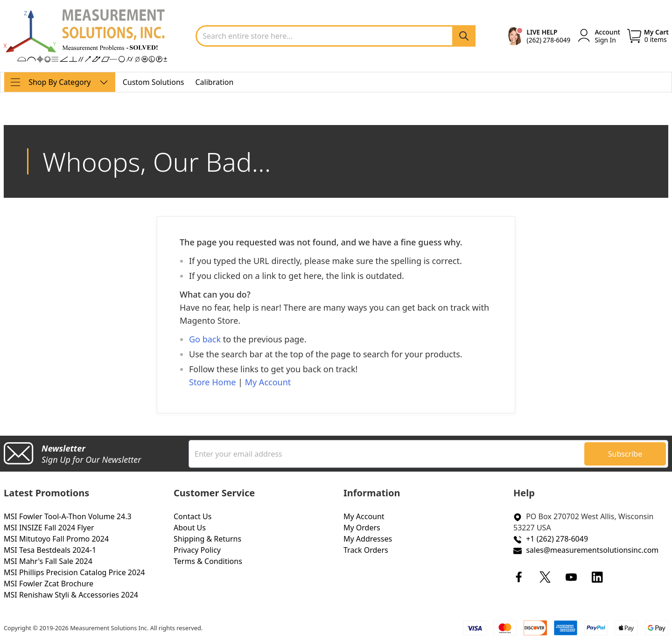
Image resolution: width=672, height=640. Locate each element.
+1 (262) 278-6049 (557, 539)
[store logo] (85, 36)
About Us (190, 528)
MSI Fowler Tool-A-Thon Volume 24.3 (68, 516)
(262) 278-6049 (549, 40)
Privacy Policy (197, 550)
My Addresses (368, 539)
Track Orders (366, 550)
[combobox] (336, 36)
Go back (205, 339)
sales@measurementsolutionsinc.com (592, 550)
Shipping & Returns (207, 539)
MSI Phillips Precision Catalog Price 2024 (74, 572)
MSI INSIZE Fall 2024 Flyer (49, 528)
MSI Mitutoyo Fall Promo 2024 (56, 539)
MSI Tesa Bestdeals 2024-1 (50, 550)
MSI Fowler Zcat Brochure (49, 584)
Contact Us (192, 516)
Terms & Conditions (208, 561)
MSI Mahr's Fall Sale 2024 (48, 561)
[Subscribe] (625, 454)
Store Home (212, 382)
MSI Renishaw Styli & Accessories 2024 (71, 595)
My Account (268, 382)
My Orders (362, 528)
